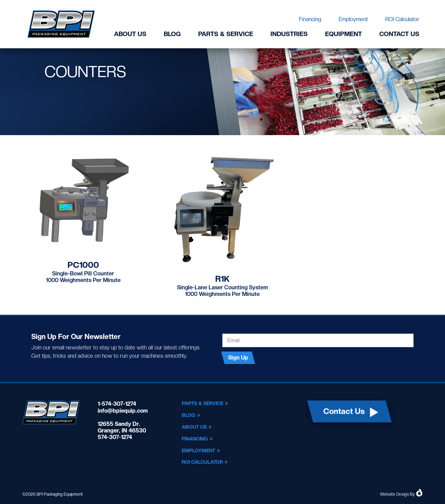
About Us (130, 34)
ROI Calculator (402, 19)
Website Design (394, 494)
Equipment (343, 34)
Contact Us (399, 34)
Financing (310, 19)
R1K (222, 279)
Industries (289, 34)
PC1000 (83, 265)
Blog (172, 34)
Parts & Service (226, 34)
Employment (353, 19)
